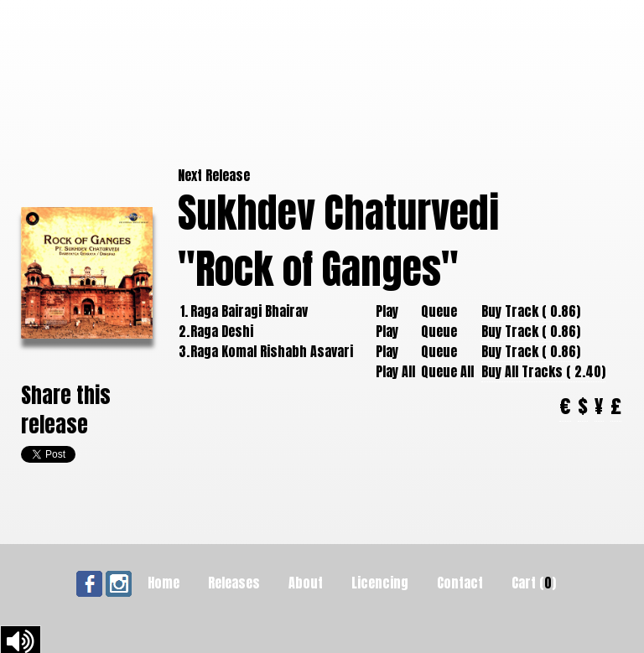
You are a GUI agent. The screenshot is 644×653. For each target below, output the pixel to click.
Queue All (447, 371)
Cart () (534, 583)
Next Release (214, 175)
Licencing (380, 583)
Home (164, 583)
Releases (234, 583)
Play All (395, 371)
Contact (460, 583)
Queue (439, 311)
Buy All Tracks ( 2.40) (543, 371)
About (306, 583)
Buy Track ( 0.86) (531, 311)
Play (387, 311)
